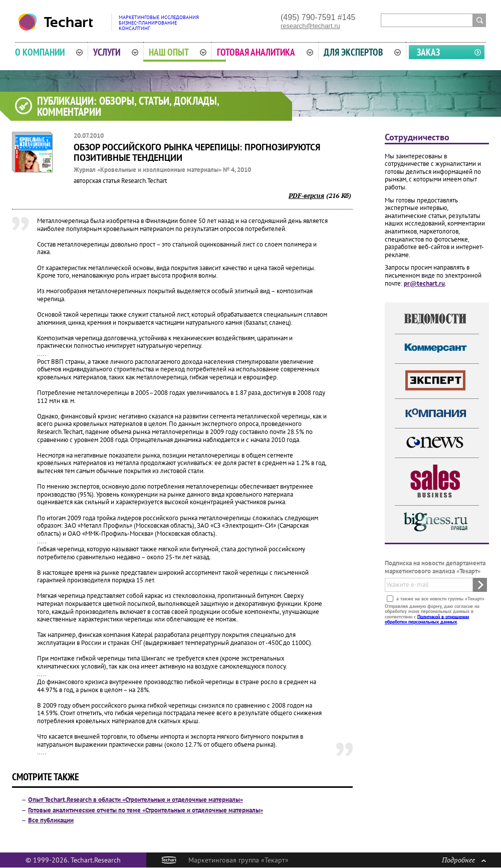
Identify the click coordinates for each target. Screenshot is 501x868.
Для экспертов (362, 52)
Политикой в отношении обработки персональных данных (427, 619)
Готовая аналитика (265, 52)
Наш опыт (178, 52)
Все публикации (51, 820)
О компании (49, 52)
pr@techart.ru (424, 283)
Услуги (116, 52)
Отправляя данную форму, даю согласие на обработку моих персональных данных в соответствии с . (432, 613)
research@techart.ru (310, 26)
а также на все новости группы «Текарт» (440, 598)
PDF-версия (306, 195)
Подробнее (464, 860)
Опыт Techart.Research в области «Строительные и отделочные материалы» (136, 800)
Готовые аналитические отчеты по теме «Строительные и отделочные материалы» (146, 810)
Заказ (428, 52)
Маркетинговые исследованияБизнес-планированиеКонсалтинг (159, 23)
